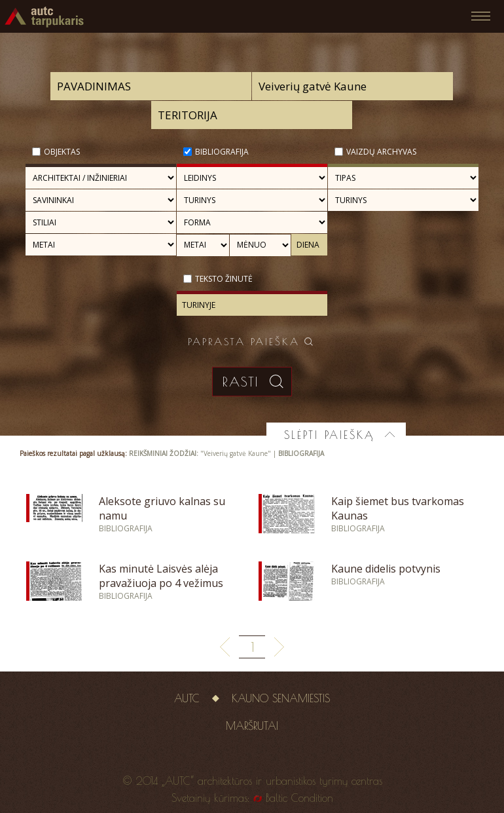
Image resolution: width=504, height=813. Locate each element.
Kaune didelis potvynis (386, 569)
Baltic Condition (299, 798)
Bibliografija (222, 152)
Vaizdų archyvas (381, 152)
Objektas (62, 152)
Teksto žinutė (224, 279)
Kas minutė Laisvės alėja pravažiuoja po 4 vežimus (161, 576)
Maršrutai (252, 726)
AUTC (187, 698)
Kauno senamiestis (281, 698)
